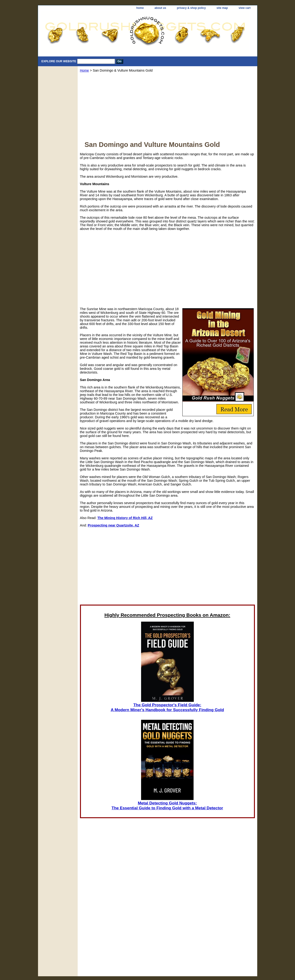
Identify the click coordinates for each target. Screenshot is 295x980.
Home (85, 70)
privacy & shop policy (191, 8)
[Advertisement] (167, 108)
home (140, 8)
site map (222, 8)
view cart (245, 8)
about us (160, 8)
